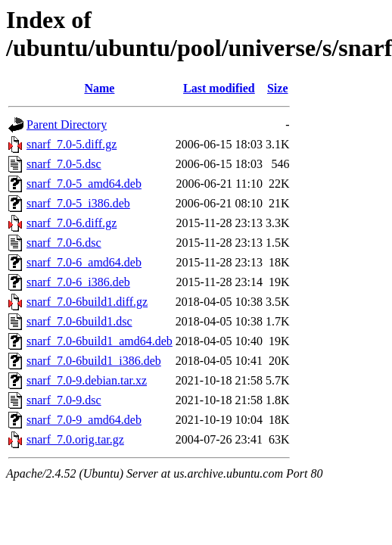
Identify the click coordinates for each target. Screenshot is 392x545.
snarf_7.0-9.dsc (64, 400)
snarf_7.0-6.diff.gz (72, 223)
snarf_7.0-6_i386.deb (78, 282)
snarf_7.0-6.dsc (64, 243)
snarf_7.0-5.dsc (64, 164)
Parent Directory (67, 125)
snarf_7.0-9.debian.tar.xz (87, 380)
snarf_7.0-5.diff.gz (72, 144)
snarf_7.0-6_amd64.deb (84, 262)
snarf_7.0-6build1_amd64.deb (100, 341)
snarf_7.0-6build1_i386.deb (94, 361)
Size (278, 88)
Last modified (219, 88)
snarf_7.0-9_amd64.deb (84, 420)
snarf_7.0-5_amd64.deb (84, 184)
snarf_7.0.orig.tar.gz (75, 439)
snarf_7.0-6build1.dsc (79, 321)
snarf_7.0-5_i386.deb (78, 203)
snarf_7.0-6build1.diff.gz (87, 302)
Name (99, 88)
